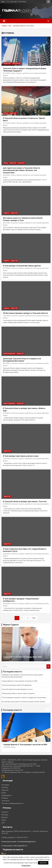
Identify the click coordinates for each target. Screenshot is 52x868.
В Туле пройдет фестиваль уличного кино (21, 456)
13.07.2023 (6, 459)
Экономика (5, 785)
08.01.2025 (6, 223)
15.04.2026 (6, 659)
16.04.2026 (6, 747)
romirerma (14, 223)
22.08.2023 (6, 413)
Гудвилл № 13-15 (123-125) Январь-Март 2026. (23, 657)
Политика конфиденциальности (12, 803)
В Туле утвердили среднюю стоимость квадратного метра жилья (24, 698)
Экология (21, 163)
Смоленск (5, 812)
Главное (6, 213)
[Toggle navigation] (4, 21)
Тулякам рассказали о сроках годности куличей (18, 693)
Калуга (4, 820)
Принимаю (43, 863)
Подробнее (26, 866)
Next (34, 618)
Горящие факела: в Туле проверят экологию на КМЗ (19, 681)
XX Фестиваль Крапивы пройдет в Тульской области (25, 313)
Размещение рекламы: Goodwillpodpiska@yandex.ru (19, 842)
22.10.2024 (6, 268)
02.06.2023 (6, 604)
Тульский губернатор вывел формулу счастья (17, 689)
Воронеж (5, 817)
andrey (13, 73)
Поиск (48, 667)
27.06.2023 (6, 504)
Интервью (5, 798)
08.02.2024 (6, 363)
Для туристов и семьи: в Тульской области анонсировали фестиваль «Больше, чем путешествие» (21, 170)
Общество (7, 64)
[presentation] (46, 710)
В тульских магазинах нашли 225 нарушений (16, 685)
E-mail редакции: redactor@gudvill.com (14, 846)
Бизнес (4, 793)
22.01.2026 (6, 73)
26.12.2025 (6, 123)
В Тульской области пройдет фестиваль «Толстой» (25, 501)
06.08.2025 (6, 175)
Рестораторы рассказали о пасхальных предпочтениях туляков (23, 702)
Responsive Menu (48, 2)
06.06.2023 (6, 554)
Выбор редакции (9, 354)
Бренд (6, 113)
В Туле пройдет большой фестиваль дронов (22, 266)
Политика (5, 787)
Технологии (16, 64)
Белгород (5, 815)
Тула (3, 2)
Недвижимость (7, 795)
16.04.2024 (6, 316)
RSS (4, 854)
